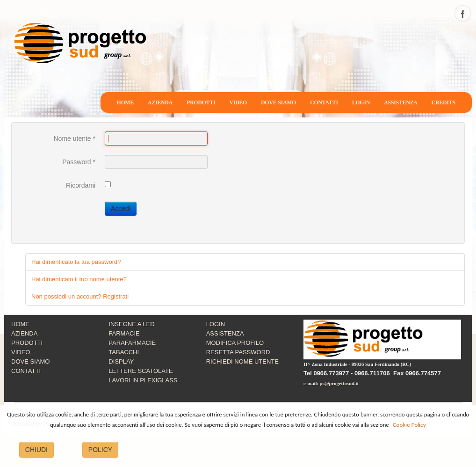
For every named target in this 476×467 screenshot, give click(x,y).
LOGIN (361, 102)
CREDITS (444, 102)
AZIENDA (160, 102)
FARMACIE (124, 333)
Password (79, 162)
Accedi (121, 209)
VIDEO (238, 102)
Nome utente (74, 139)
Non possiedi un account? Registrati (80, 296)
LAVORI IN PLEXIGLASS (143, 380)
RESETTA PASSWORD (238, 352)
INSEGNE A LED (131, 324)
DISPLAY (121, 361)
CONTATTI (324, 102)
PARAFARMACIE (132, 343)
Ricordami (81, 185)
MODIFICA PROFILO (235, 343)
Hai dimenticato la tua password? (76, 262)
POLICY (100, 450)
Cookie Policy (409, 425)
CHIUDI (36, 450)
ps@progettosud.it (339, 383)
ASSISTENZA (401, 102)
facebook (463, 13)
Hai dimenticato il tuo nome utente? (79, 279)
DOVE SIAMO (278, 102)
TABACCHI (124, 352)
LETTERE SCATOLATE (141, 371)
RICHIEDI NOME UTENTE (242, 361)
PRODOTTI (201, 102)
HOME (125, 102)
